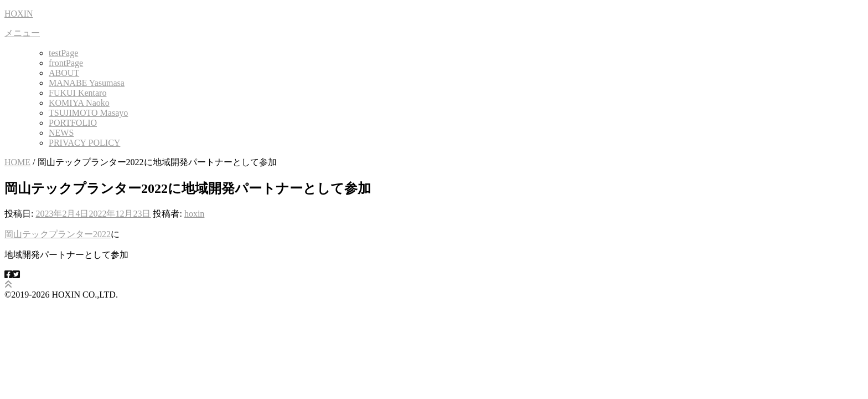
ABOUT (64, 73)
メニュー (22, 33)
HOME (17, 162)
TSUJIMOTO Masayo (88, 113)
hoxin (194, 214)
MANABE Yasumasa (87, 83)
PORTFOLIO (73, 123)
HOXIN (19, 14)
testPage (63, 53)
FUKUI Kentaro (77, 93)
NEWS (61, 133)
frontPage (66, 63)
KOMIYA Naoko (79, 103)
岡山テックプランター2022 (58, 234)
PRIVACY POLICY (84, 143)
